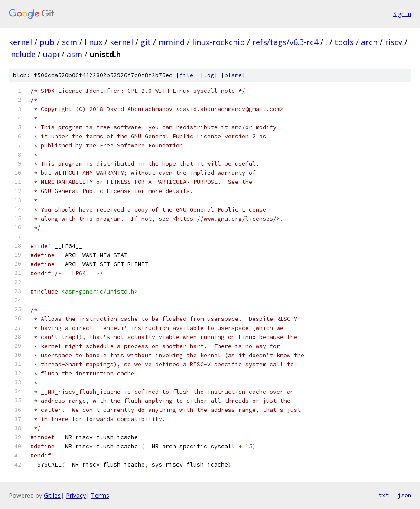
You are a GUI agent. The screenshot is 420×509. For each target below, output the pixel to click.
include (22, 54)
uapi (51, 54)
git (146, 42)
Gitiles (52, 495)
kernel (20, 42)
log (209, 75)
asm (75, 54)
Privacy (76, 495)
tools (344, 42)
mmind (171, 42)
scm (70, 42)
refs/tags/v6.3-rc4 (285, 42)
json (404, 495)
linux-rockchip (218, 42)
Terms (100, 495)
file (186, 75)
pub (47, 42)
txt (384, 495)
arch (369, 42)
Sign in (402, 14)
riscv (394, 42)
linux (93, 42)
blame (233, 75)
